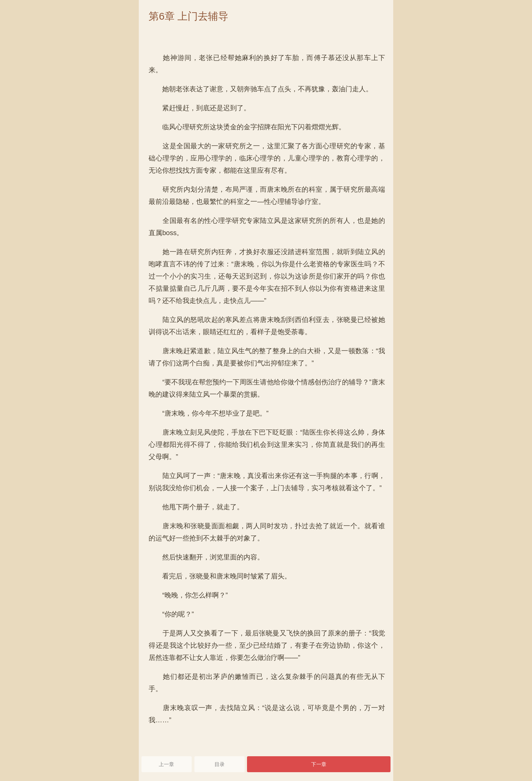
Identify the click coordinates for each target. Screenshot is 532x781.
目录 (220, 764)
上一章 (166, 764)
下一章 (319, 764)
